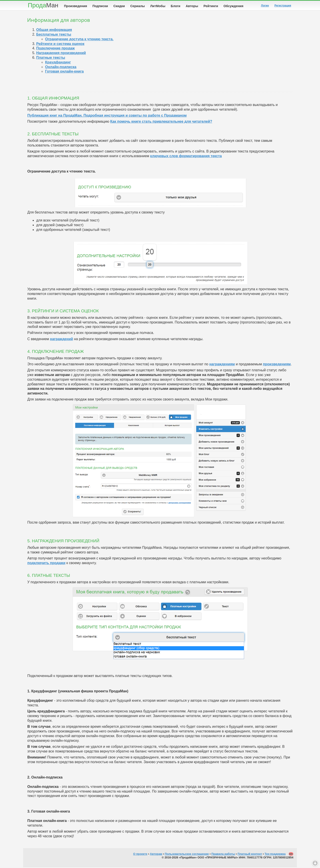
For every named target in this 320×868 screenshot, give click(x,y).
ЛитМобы (158, 6)
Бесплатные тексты (54, 35)
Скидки (119, 6)
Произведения (76, 6)
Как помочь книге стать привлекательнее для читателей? (161, 122)
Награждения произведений (61, 54)
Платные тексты (51, 58)
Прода (43, 5)
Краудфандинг (58, 63)
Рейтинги (211, 6)
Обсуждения (233, 6)
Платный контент (250, 855)
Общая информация (54, 31)
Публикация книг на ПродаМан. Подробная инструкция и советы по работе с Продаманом (107, 116)
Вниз (315, 863)
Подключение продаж (55, 49)
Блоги (175, 6)
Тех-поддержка (275, 855)
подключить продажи (46, 564)
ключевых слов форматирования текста (186, 157)
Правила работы (223, 855)
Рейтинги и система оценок (60, 45)
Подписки (100, 6)
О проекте (140, 855)
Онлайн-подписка (61, 68)
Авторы (192, 6)
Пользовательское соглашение (187, 855)
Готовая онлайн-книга (64, 72)
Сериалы (137, 6)
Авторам (156, 855)
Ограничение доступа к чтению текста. (79, 40)
